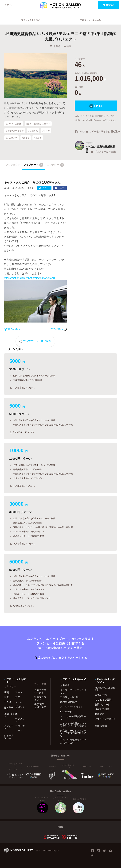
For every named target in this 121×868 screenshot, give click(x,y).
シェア (80, 132)
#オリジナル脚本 (14, 124)
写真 (6, 697)
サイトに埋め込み (107, 132)
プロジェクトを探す (31, 20)
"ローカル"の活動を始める (73, 717)
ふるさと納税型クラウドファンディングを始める (73, 725)
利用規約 (100, 714)
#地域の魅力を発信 (15, 131)
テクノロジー (20, 720)
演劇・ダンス (10, 715)
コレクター (56, 165)
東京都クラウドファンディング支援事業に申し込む (73, 733)
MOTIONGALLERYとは (105, 689)
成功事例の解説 (68, 702)
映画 (67, 46)
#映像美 (26, 138)
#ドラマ (46, 131)
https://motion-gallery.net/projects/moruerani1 (30, 278)
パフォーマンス (9, 727)
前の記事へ (12, 329)
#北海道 (38, 138)
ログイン (9, 5)
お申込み (65, 685)
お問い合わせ (102, 704)
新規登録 (108, 5)
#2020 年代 (101, 695)
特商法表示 (101, 726)
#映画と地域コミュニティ (38, 124)
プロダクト (20, 708)
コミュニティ (9, 708)
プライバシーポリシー (106, 720)
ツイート (92, 132)
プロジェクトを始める (90, 20)
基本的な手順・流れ (70, 697)
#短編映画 (33, 131)
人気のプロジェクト (40, 691)
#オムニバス (12, 138)
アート (19, 692)
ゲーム (19, 702)
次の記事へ (59, 329)
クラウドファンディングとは (73, 691)
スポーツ (20, 726)
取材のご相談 (102, 709)
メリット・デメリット (72, 707)
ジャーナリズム (9, 737)
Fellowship (66, 711)
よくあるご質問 (103, 699)
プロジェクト (13, 165)
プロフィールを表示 (103, 152)
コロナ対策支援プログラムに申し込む (73, 741)
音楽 (18, 697)
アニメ (8, 702)
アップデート (34, 165)
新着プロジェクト (40, 698)
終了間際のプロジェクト (40, 707)
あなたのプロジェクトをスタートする (61, 658)
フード (19, 731)
